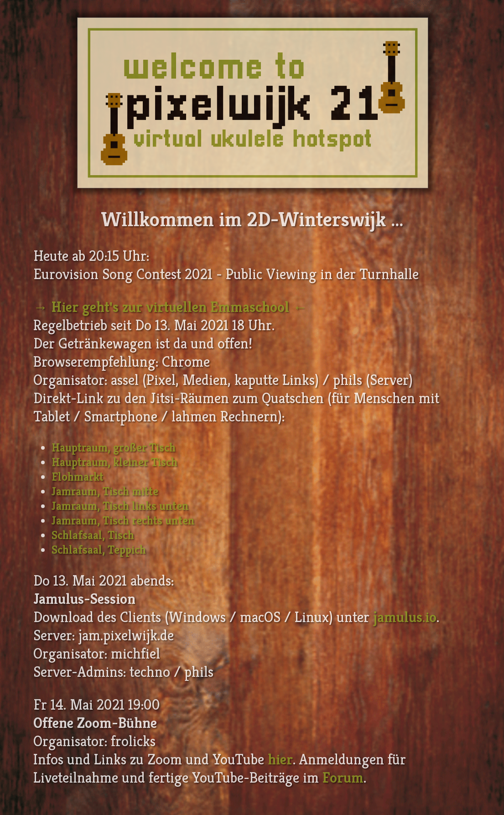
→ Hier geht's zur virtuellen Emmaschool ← (170, 307)
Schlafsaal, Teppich (99, 550)
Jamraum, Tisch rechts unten (123, 520)
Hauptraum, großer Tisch (114, 447)
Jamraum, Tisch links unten (120, 506)
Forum (343, 778)
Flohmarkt (78, 477)
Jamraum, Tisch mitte (105, 491)
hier (280, 759)
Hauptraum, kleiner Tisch (114, 462)
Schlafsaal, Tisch (93, 535)
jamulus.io (405, 617)
